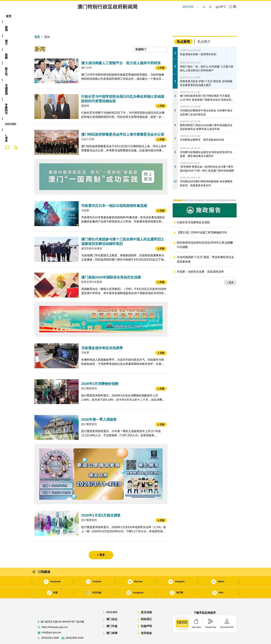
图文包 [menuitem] (92, 16)
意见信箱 (146, 602)
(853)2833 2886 (50, 627)
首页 (37, 26)
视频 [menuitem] (79, 16)
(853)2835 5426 (75, 627)
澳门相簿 (112, 622)
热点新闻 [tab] (183, 31)
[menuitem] (53, 16)
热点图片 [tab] (204, 31)
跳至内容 (188, 7)
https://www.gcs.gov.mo (55, 617)
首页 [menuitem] (40, 16)
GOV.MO (112, 602)
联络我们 (146, 609)
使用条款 (146, 622)
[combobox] (151, 39)
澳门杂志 (112, 609)
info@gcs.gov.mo (51, 622)
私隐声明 (146, 616)
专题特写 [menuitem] (127, 16)
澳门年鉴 (112, 616)
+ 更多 (230, 272)
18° (223, 7)
